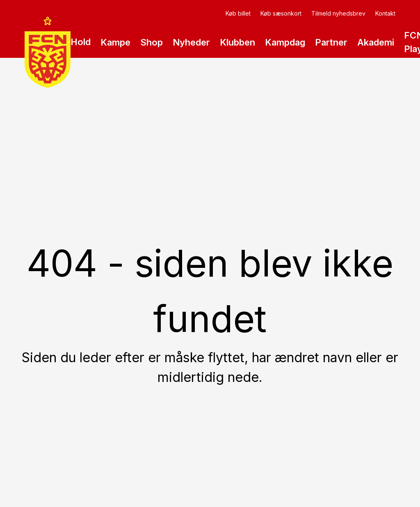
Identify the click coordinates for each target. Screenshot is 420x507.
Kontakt (385, 13)
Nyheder (191, 42)
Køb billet (238, 13)
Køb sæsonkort (281, 13)
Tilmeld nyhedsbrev (338, 13)
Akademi (376, 47)
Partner (331, 47)
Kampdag (285, 42)
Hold (81, 46)
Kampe (115, 47)
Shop (152, 42)
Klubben (237, 47)
